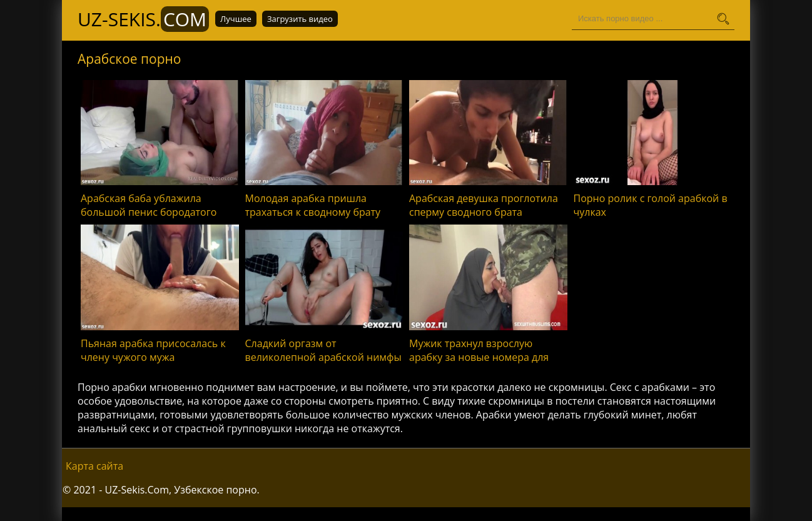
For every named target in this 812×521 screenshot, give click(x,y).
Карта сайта (94, 466)
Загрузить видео (300, 19)
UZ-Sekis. (143, 19)
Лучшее (236, 19)
